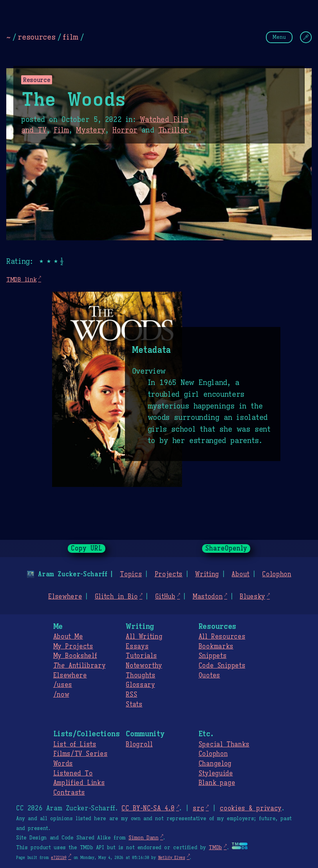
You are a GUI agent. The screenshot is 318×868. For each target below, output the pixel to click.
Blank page (217, 783)
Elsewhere (65, 597)
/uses (63, 685)
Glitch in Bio (116, 597)
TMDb (215, 848)
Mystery (91, 130)
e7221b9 (59, 858)
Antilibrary (79, 666)
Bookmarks (216, 646)
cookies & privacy (251, 808)
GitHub (165, 597)
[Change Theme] (306, 37)
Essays (137, 646)
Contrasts (69, 793)
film (70, 37)
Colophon (276, 574)
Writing (207, 574)
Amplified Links (79, 783)
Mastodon (208, 597)
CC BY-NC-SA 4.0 (148, 808)
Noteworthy (144, 666)
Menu (279, 37)
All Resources (222, 637)
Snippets (212, 656)
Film (61, 130)
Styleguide (216, 774)
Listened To (73, 774)
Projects (169, 574)
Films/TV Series (80, 754)
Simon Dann (143, 838)
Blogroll (139, 745)
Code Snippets (222, 666)
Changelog (215, 764)
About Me (68, 637)
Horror (125, 130)
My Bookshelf (75, 656)
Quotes (209, 676)
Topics (131, 574)
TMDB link (21, 279)
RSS (131, 695)
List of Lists (75, 745)
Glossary (140, 685)
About (240, 574)
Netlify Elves (172, 858)
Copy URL (87, 548)
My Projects (73, 646)
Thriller (173, 130)
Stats (134, 705)
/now (61, 695)
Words (63, 764)
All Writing (144, 637)
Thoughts (140, 676)
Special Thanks (224, 745)
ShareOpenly (226, 548)
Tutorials (141, 656)
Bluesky (252, 597)
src (198, 808)
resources (36, 37)
